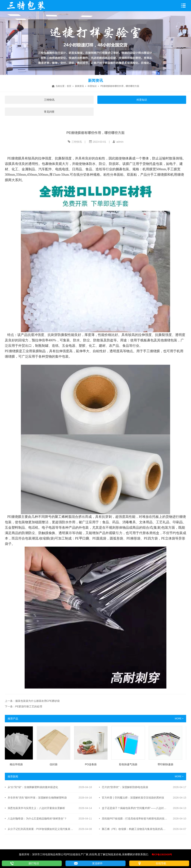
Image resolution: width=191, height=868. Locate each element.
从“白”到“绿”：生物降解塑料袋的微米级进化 (33, 787)
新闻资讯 (79, 86)
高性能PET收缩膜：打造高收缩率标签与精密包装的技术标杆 (135, 819)
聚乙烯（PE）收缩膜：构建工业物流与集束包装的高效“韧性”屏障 (135, 829)
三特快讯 (49, 100)
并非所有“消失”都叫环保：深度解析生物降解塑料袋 (37, 798)
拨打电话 (34, 863)
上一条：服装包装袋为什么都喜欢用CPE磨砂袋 (32, 701)
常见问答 (49, 112)
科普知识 (92, 86)
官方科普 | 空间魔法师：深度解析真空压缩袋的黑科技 (133, 798)
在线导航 (161, 863)
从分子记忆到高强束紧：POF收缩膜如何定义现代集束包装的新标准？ (40, 829)
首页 (69, 86)
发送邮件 (97, 863)
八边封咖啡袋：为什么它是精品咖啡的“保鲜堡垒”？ (37, 819)
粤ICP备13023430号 (162, 855)
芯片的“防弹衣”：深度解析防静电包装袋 (125, 787)
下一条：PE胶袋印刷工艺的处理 (24, 706)
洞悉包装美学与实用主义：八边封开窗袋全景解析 (36, 808)
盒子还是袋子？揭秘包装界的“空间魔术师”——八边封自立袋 (135, 808)
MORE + (179, 719)
